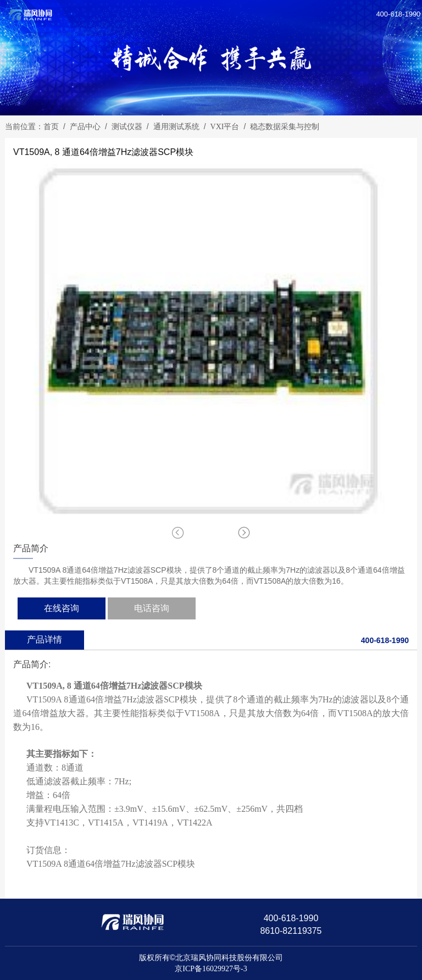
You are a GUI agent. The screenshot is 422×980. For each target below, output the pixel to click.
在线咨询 (62, 608)
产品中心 (85, 127)
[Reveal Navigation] (409, 12)
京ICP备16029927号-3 (211, 969)
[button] (244, 533)
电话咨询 (152, 608)
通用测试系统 (176, 127)
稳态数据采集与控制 (285, 127)
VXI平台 (225, 127)
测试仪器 (127, 127)
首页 (51, 127)
